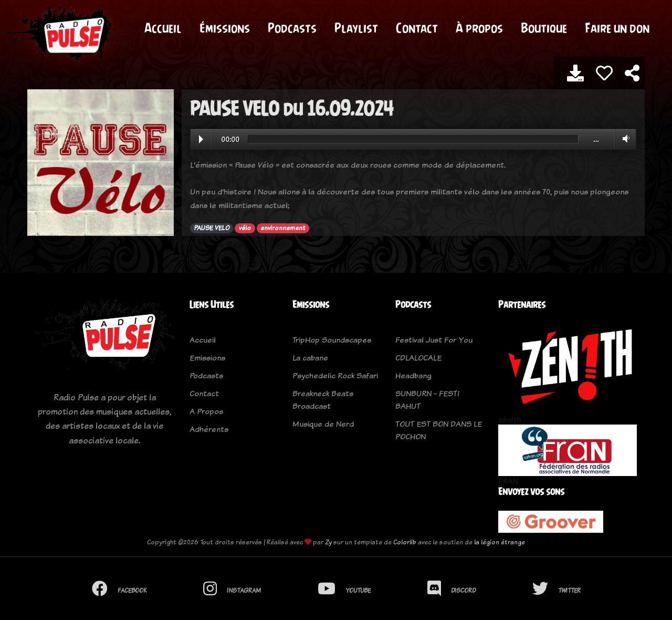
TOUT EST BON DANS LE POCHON (439, 430)
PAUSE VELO (212, 228)
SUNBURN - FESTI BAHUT (427, 400)
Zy (328, 542)
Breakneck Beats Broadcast (323, 400)
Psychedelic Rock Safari (335, 375)
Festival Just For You (434, 340)
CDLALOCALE (418, 358)
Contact (417, 28)
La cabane (310, 358)
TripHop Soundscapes (332, 340)
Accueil (163, 28)
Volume (624, 139)
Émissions (225, 28)
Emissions (207, 358)
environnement (283, 228)
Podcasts (292, 28)
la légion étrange (500, 542)
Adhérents (209, 429)
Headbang (413, 375)
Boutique (544, 28)
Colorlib (405, 542)
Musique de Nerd (323, 424)
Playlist (356, 28)
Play (201, 139)
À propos (479, 28)
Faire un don (617, 28)
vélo (245, 228)
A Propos (206, 411)
